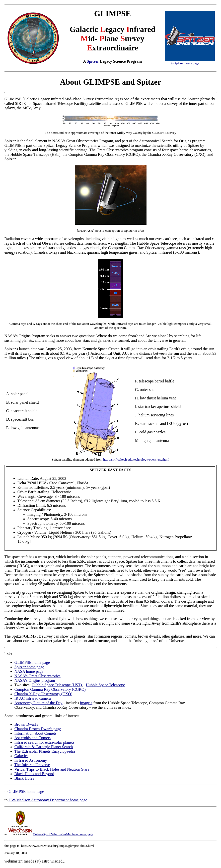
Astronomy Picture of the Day (38, 703)
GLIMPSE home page (32, 662)
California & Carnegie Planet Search (44, 747)
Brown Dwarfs (26, 724)
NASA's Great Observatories (37, 676)
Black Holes (24, 778)
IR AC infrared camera (33, 698)
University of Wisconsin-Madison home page (50, 834)
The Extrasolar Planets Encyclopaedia (45, 751)
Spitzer (93, 61)
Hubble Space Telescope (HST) (57, 685)
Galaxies (21, 756)
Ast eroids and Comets (33, 738)
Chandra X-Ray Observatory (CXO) (43, 694)
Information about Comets (36, 733)
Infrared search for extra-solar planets (44, 742)
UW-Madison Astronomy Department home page (48, 800)
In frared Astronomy (31, 760)
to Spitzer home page (185, 63)
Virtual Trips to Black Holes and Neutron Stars (52, 769)
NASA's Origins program (35, 680)
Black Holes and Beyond (34, 774)
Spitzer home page (29, 667)
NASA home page (29, 671)
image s (86, 703)
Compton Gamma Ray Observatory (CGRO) (50, 689)
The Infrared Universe (32, 765)
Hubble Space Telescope (105, 685)
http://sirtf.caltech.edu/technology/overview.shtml (136, 459)
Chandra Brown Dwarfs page (38, 729)
